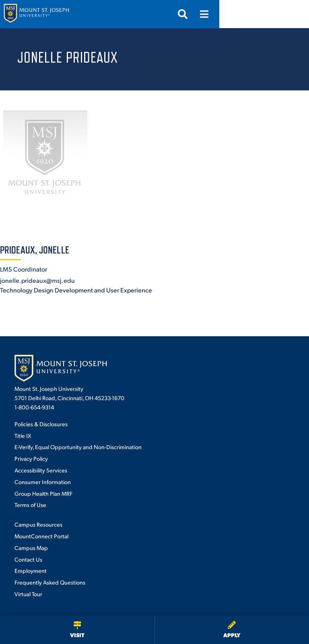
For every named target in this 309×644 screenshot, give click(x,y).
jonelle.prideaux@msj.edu (37, 280)
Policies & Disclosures (41, 424)
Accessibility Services (41, 470)
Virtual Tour (28, 594)
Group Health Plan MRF (43, 493)
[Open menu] (294, 14)
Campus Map (31, 548)
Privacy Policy (31, 458)
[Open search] (272, 14)
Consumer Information (43, 482)
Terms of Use (30, 505)
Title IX (23, 435)
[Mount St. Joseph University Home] (36, 14)
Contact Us (28, 559)
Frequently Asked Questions (50, 582)
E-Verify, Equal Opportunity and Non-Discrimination (78, 447)
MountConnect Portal (41, 536)
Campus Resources (38, 524)
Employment (31, 570)
